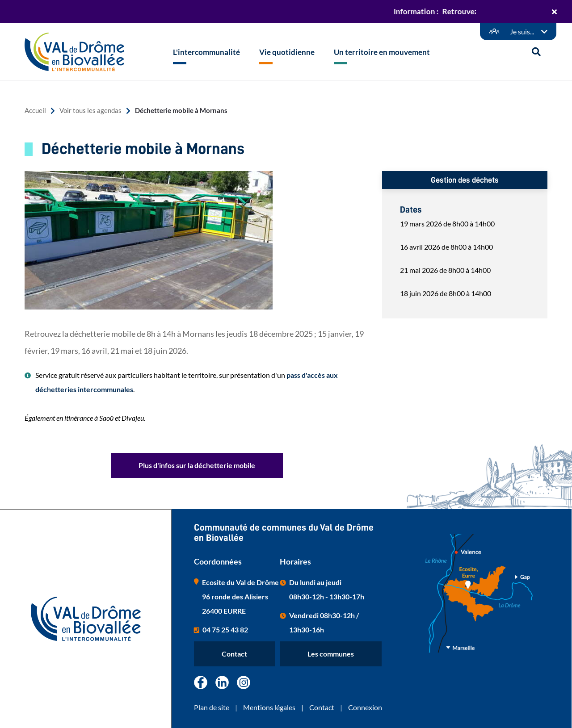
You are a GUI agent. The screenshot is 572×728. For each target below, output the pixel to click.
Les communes (331, 654)
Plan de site (212, 707)
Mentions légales (269, 707)
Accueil (35, 111)
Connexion (365, 707)
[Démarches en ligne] (518, 32)
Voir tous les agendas (90, 111)
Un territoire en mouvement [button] (382, 52)
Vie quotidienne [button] (287, 52)
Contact (234, 654)
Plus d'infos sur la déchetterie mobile (197, 465)
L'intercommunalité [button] (206, 52)
